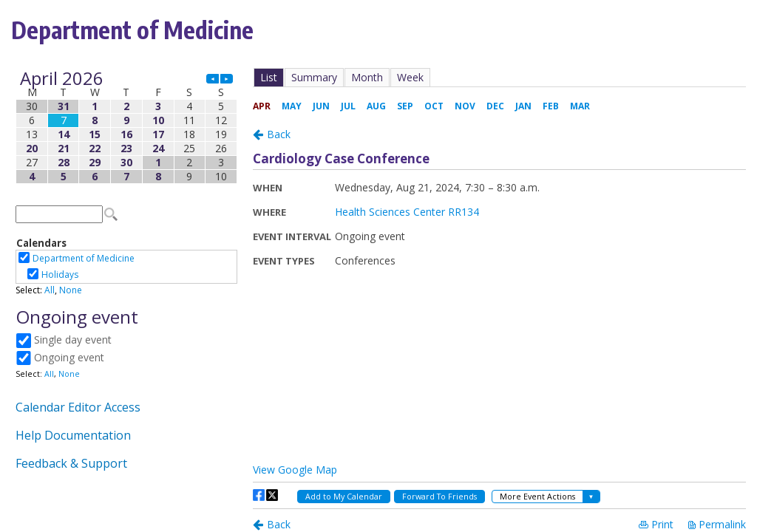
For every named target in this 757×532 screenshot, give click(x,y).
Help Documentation (73, 435)
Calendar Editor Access (78, 407)
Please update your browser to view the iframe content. (126, 127)
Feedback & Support (71, 463)
